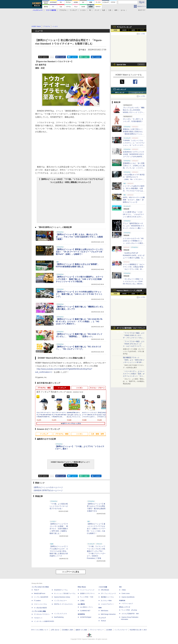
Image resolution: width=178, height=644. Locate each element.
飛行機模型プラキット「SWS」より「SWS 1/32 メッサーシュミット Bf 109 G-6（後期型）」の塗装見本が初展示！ (134, 362)
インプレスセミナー (61, 601)
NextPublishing (59, 617)
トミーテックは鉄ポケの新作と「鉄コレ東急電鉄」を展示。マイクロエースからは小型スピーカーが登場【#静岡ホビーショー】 (134, 191)
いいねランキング (137, 93)
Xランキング (121, 89)
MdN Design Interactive (108, 614)
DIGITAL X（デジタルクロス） (64, 604)
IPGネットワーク (125, 607)
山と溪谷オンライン (87, 607)
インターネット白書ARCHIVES (44, 621)
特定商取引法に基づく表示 (138, 630)
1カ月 (142, 30)
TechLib (103, 621)
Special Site (121, 65)
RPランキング (120, 93)
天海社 (124, 590)
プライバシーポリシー (97, 630)
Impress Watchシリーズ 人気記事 (129, 291)
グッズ (97, 10)
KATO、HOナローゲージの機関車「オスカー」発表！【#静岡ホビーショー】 (134, 200)
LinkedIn (98, 57)
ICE (120, 587)
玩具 (104, 10)
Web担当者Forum (40, 593)
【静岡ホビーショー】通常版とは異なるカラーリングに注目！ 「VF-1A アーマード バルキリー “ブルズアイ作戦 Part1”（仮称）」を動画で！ (80, 252)
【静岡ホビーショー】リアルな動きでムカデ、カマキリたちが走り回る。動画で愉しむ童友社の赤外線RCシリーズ (59, 551)
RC (90, 10)
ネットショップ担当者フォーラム (65, 593)
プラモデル (63, 10)
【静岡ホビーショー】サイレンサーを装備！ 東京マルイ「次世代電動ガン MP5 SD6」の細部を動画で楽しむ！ (59, 529)
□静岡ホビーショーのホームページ (48, 487)
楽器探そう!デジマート (87, 593)
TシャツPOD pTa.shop (129, 610)
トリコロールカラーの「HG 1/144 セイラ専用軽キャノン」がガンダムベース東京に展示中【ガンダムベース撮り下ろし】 (134, 243)
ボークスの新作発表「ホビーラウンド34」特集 (131, 329)
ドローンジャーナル (40, 604)
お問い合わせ (55, 630)
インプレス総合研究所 (41, 597)
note (86, 57)
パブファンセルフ (127, 604)
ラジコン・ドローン (97, 388)
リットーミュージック (87, 590)
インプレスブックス (61, 614)
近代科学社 (81, 614)
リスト (52, 57)
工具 (110, 10)
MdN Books (105, 611)
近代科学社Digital (86, 617)
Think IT (37, 590)
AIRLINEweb (105, 590)
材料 (116, 10)
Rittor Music (82, 587)
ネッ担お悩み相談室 (40, 608)
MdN (100, 608)
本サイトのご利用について (40, 630)
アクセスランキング (124, 27)
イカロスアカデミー (107, 604)
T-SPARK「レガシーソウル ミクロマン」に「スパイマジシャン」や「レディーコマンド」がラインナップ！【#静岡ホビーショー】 (134, 145)
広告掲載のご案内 (68, 630)
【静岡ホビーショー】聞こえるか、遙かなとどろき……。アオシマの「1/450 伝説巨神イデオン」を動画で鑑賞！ (79, 237)
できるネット (38, 618)
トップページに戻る (71, 572)
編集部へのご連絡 (81, 630)
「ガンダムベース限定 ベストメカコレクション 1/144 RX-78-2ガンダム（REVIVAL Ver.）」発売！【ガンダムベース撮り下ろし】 (134, 284)
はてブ (74, 57)
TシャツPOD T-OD (87, 597)
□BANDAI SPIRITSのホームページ (48, 490)
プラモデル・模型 (44, 388)
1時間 (115, 30)
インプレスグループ (121, 630)
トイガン (83, 10)
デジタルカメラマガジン (42, 614)
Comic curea (126, 593)
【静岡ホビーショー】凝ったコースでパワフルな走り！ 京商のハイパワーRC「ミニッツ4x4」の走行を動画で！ (96, 529)
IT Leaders (37, 601)
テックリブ (102, 618)
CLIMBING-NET (85, 611)
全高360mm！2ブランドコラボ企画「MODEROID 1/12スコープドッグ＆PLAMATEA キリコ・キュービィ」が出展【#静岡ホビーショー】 (134, 157)
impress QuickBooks (128, 597)
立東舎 (82, 601)
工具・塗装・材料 (97, 434)
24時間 (124, 30)
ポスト (45, 57)
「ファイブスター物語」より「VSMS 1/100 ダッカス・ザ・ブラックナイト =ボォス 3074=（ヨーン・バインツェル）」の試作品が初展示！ (134, 338)
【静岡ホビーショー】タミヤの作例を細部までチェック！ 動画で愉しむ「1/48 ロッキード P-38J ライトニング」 (79, 294)
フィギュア (73, 10)
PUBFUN (122, 601)
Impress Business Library (62, 597)
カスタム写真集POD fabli (130, 614)
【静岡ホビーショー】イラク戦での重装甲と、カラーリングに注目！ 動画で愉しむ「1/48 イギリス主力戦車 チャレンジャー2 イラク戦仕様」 (80, 279)
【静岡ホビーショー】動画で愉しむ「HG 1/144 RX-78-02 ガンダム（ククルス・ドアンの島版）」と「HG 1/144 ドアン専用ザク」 (79, 322)
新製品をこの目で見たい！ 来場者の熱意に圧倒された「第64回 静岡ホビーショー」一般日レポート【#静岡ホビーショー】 (134, 134)
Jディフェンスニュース (108, 593)
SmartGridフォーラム (61, 590)
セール (123, 10)
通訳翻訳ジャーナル (107, 597)
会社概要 (109, 630)
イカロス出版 (103, 587)
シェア (62, 57)
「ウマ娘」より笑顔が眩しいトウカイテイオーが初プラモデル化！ (59, 506)
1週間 (133, 30)
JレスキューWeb (106, 601)
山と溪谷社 (81, 604)
